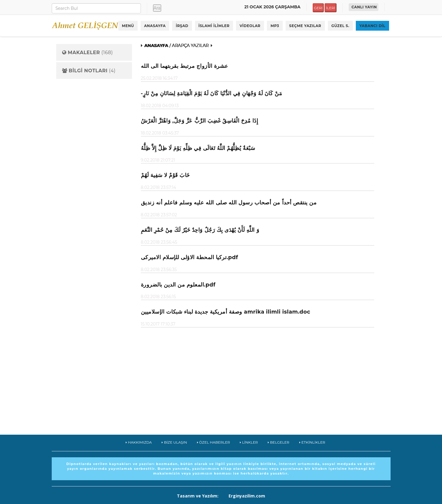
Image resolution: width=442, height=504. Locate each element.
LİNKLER (249, 442)
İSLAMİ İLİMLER (214, 26)
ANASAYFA (155, 26)
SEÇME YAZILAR (305, 26)
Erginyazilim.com (247, 496)
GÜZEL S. (340, 26)
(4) (89, 71)
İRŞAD (182, 26)
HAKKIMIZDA (139, 442)
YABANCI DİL (372, 26)
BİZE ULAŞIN (174, 442)
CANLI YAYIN (364, 7)
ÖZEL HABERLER (214, 442)
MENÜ (128, 26)
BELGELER (279, 442)
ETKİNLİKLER (312, 442)
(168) (88, 53)
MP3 (275, 26)
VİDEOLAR (250, 26)
